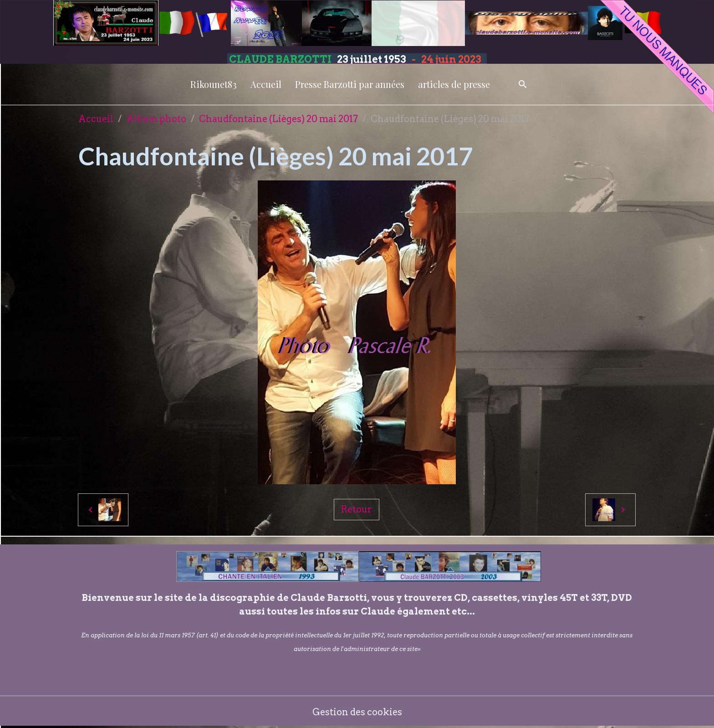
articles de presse (454, 84)
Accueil (266, 84)
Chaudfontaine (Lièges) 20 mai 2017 (278, 119)
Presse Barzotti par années (350, 84)
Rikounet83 (214, 84)
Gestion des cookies (357, 712)
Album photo (156, 119)
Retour (357, 509)
